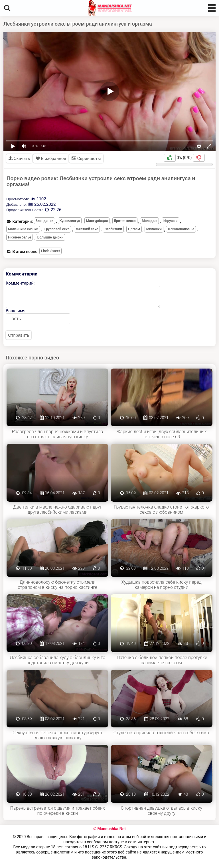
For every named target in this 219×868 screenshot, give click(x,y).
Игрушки (171, 221)
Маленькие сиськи (23, 229)
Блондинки (45, 221)
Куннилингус (70, 221)
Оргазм (134, 229)
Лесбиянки (113, 229)
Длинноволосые (181, 229)
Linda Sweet (50, 251)
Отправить (19, 335)
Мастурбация (97, 221)
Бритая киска (125, 221)
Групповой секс (57, 229)
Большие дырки (50, 237)
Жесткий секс (87, 229)
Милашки (154, 229)
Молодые (149, 221)
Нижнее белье (20, 237)
